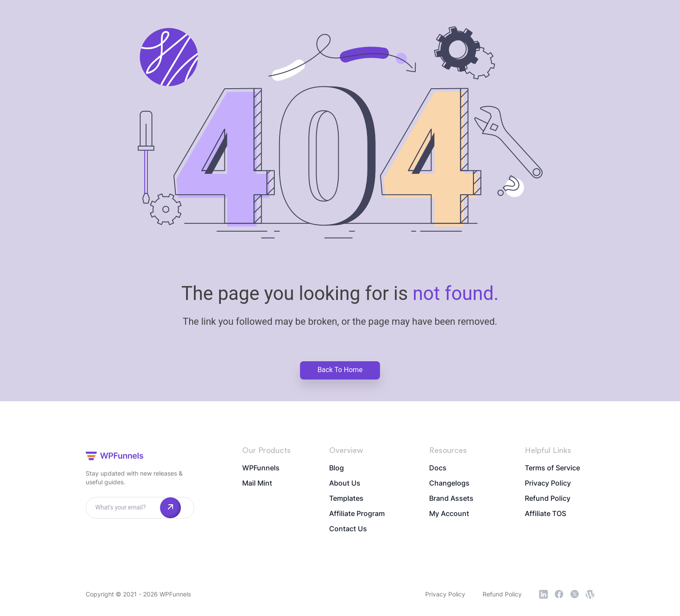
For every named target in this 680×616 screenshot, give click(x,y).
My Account (449, 513)
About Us (345, 483)
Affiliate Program (357, 513)
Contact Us (348, 529)
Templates (346, 498)
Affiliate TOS (545, 513)
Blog (337, 468)
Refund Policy (548, 498)
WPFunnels (261, 468)
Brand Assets (451, 498)
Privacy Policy (548, 483)
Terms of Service (552, 468)
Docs (438, 468)
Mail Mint (257, 483)
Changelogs (449, 483)
